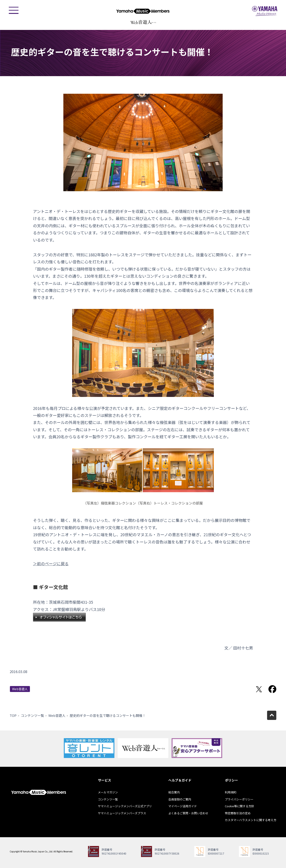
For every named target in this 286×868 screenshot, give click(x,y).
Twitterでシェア (259, 689)
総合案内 (174, 792)
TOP (13, 715)
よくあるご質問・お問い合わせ (188, 813)
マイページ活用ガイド (183, 806)
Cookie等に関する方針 (239, 806)
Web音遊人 (20, 689)
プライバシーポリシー (239, 799)
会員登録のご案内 (180, 799)
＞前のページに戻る (51, 563)
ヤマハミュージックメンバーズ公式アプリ (125, 806)
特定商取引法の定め (238, 813)
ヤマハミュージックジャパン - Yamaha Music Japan (265, 11)
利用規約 (231, 792)
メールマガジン (108, 792)
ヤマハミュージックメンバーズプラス (122, 813)
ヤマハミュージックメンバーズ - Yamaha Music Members (143, 11)
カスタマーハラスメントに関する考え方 (251, 820)
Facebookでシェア (272, 689)
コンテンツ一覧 (32, 715)
